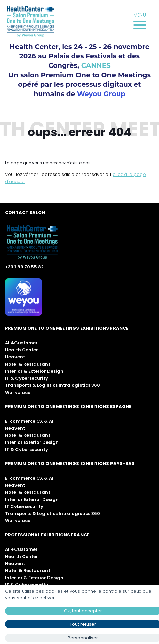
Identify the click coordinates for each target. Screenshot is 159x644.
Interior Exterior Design (32, 442)
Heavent (15, 357)
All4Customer (21, 343)
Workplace (18, 392)
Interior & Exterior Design (34, 371)
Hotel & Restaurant (28, 364)
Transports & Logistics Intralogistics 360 (53, 385)
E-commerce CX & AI (29, 421)
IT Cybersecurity (24, 506)
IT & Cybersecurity (27, 378)
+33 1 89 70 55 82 (24, 267)
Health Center (22, 350)
